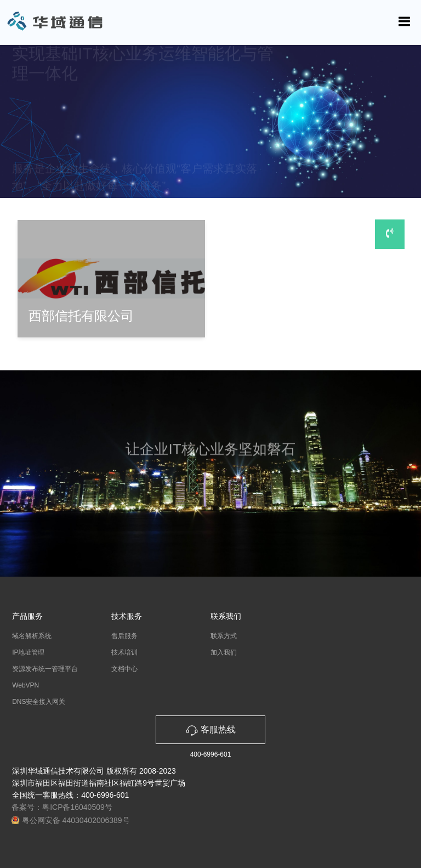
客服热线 (210, 729)
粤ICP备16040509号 (77, 807)
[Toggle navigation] (405, 21)
